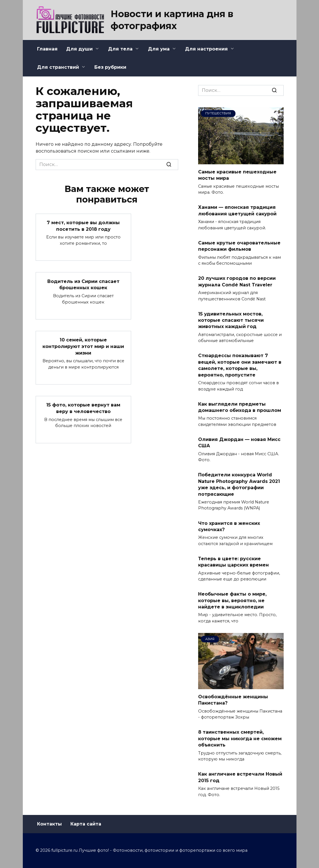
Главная (47, 49)
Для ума (159, 49)
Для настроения (206, 49)
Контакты (49, 824)
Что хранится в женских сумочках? (229, 526)
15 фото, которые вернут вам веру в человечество (83, 408)
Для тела (120, 49)
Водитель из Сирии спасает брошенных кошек (83, 284)
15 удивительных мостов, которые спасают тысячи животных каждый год (231, 320)
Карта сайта (86, 824)
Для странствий (58, 67)
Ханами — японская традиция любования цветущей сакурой (237, 210)
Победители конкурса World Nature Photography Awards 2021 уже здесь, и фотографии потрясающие (239, 484)
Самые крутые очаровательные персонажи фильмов (239, 246)
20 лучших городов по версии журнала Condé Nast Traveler (237, 281)
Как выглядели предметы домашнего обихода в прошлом (240, 407)
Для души (79, 49)
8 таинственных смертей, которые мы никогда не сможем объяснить (240, 738)
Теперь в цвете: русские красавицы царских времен (233, 562)
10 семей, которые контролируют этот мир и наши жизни (83, 346)
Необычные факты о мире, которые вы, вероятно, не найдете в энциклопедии (232, 600)
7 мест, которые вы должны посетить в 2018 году (83, 226)
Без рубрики (110, 67)
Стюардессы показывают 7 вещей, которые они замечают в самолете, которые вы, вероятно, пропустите (240, 365)
